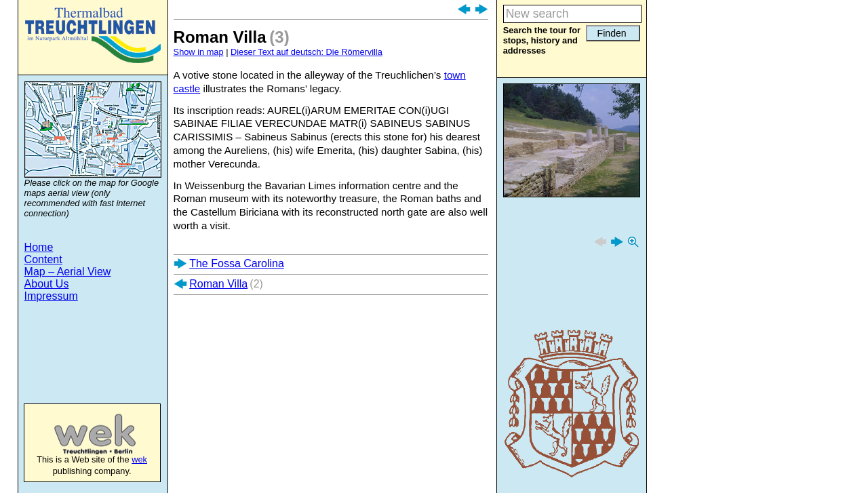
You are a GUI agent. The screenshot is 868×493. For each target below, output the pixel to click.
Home (39, 247)
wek (81, 434)
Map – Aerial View (68, 272)
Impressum (51, 296)
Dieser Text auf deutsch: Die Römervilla (307, 52)
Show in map (199, 52)
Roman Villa (218, 284)
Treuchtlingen (93, 35)
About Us (47, 284)
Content (43, 259)
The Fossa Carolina (237, 263)
